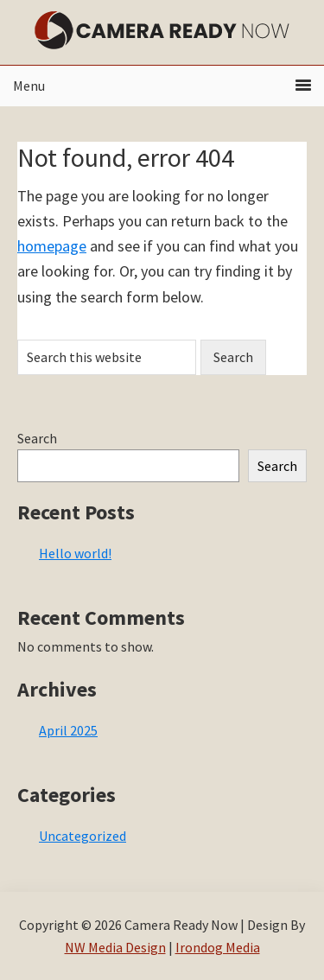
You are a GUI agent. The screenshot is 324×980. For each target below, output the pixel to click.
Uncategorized (83, 836)
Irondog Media (218, 947)
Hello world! (75, 553)
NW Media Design (115, 947)
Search (37, 438)
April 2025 (68, 730)
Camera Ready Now (162, 30)
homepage (52, 246)
